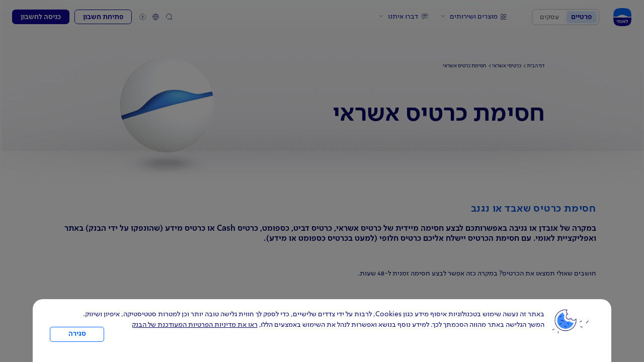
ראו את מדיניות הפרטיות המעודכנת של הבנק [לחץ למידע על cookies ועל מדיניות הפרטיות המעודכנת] (195, 325)
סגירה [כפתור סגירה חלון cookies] (77, 334)
